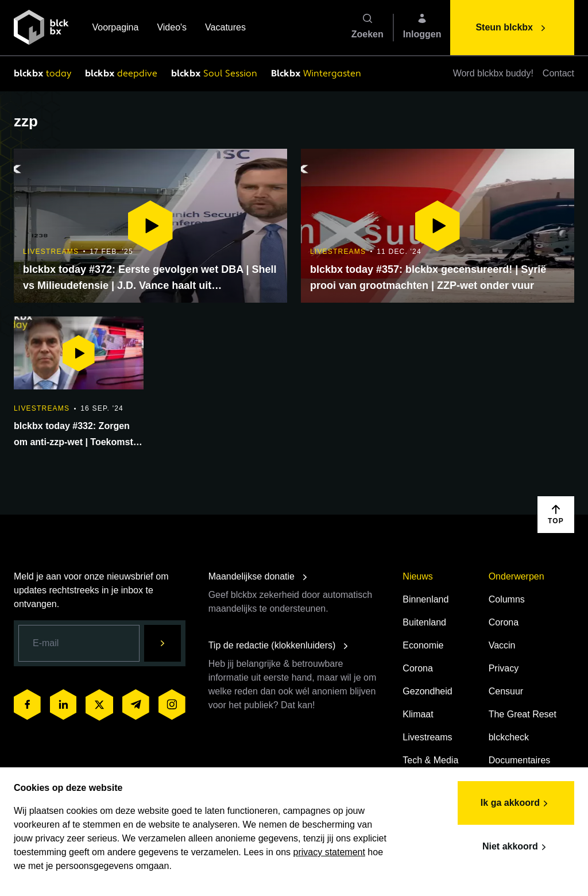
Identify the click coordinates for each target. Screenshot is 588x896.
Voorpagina (115, 28)
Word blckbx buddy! (493, 73)
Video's (172, 28)
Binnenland (425, 599)
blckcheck (509, 737)
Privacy (504, 668)
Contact (558, 73)
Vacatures (225, 28)
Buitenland (424, 622)
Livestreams (427, 737)
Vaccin (502, 645)
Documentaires (520, 760)
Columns (507, 599)
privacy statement (329, 852)
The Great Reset (523, 714)
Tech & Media (430, 760)
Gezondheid (427, 691)
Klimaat (418, 714)
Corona (417, 668)
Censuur (506, 691)
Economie (423, 645)
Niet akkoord (516, 847)
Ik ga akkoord (516, 804)
